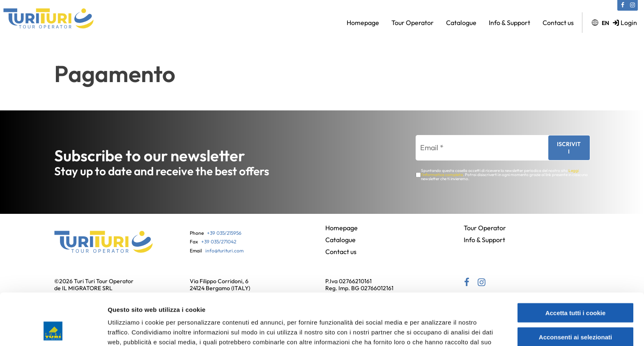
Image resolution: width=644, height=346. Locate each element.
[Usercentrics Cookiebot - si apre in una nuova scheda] (53, 330)
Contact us (558, 23)
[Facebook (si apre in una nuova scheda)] (623, 5)
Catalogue (461, 23)
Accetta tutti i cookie (576, 264)
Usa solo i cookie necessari (575, 312)
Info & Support (509, 23)
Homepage (363, 23)
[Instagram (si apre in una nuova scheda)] (632, 5)
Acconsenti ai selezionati (575, 288)
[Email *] (478, 148)
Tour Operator (413, 23)
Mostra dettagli (436, 330)
